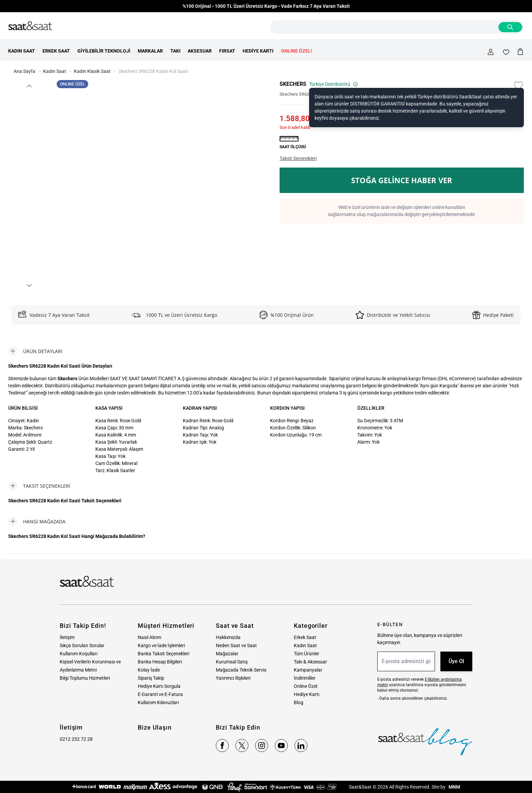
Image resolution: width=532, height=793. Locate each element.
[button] (29, 86)
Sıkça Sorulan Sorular (82, 645)
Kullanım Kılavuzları (158, 702)
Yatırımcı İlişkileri (233, 678)
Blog (299, 702)
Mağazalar (227, 654)
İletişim (67, 637)
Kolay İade (149, 670)
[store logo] (30, 26)
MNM (454, 787)
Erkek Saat (305, 637)
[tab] (35, 351)
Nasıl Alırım (149, 637)
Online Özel (306, 686)
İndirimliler (305, 678)
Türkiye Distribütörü (334, 84)
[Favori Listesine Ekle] (518, 85)
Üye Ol (456, 661)
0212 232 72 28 (76, 739)
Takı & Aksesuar (310, 662)
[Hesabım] (491, 52)
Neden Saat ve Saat (236, 645)
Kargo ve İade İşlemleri (161, 645)
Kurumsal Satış (232, 662)
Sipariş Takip (151, 678)
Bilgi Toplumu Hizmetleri (85, 678)
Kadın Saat (55, 71)
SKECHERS (293, 84)
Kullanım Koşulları (79, 654)
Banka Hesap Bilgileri (160, 662)
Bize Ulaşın (155, 727)
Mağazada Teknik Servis (241, 670)
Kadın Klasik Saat (92, 71)
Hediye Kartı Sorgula (159, 686)
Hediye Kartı (307, 694)
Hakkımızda (228, 637)
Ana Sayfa (24, 71)
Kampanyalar (308, 670)
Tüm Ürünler (307, 654)
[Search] (510, 27)
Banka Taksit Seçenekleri (164, 654)
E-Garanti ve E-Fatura (160, 694)
